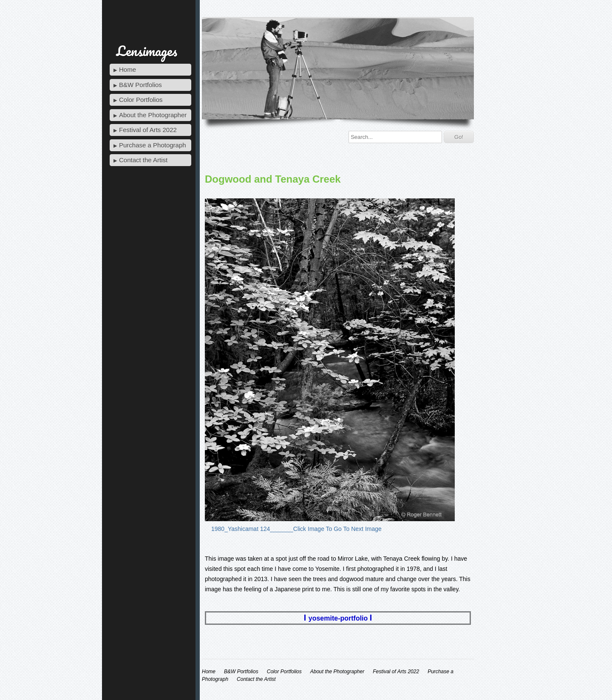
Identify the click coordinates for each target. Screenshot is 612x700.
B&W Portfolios (140, 85)
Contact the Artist (143, 160)
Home (127, 69)
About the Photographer (153, 115)
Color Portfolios (141, 100)
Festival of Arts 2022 (148, 130)
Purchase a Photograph (153, 145)
